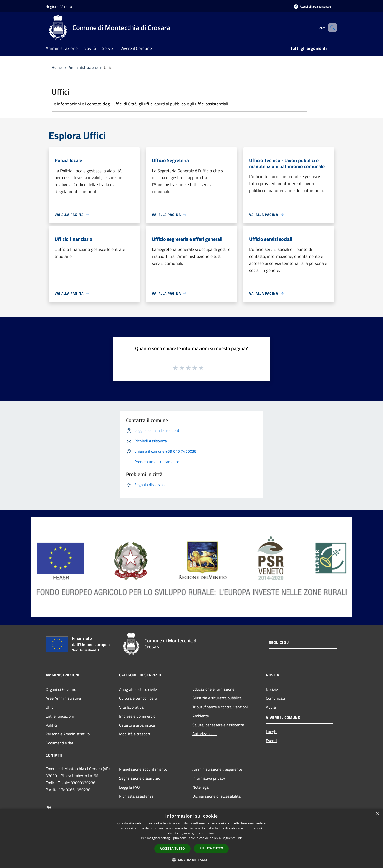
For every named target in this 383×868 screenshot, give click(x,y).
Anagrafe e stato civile (138, 689)
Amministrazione (83, 67)
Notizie (272, 689)
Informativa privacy (209, 778)
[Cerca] (331, 28)
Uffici (50, 707)
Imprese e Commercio (137, 716)
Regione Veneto (59, 6)
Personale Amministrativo (68, 734)
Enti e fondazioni (60, 716)
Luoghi (272, 732)
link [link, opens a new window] (239, 838)
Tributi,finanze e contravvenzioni (220, 707)
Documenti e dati (60, 743)
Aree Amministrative (63, 698)
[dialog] (191, 838)
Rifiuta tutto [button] (211, 848)
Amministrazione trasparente (217, 769)
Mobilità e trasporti (135, 734)
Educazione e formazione (213, 689)
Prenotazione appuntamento (143, 769)
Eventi (271, 741)
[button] (191, 860)
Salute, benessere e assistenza (218, 725)
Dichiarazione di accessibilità (217, 796)
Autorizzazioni (205, 734)
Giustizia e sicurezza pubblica (217, 698)
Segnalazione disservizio (140, 778)
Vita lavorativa (131, 707)
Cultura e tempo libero (138, 698)
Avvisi (271, 707)
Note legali (202, 787)
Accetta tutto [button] (172, 849)
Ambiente (201, 716)
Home (57, 67)
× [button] (377, 814)
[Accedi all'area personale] (312, 7)
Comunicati (275, 698)
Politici (51, 725)
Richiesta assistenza (136, 796)
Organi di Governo (61, 689)
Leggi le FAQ (129, 787)
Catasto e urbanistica (137, 725)
